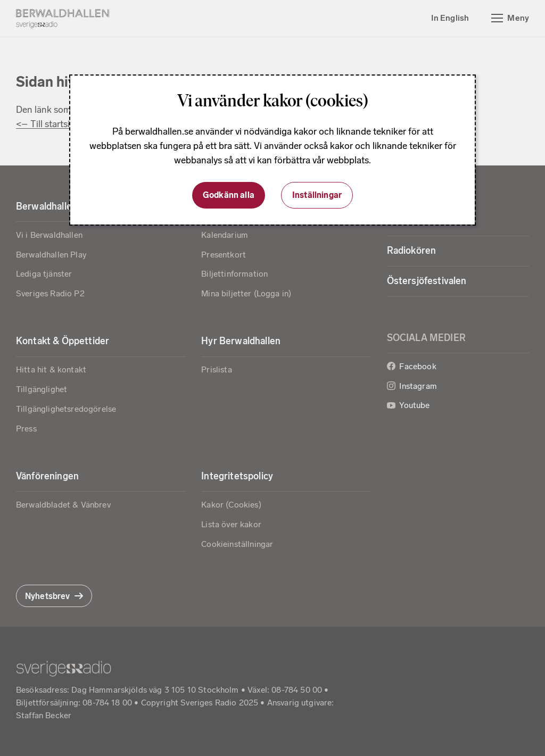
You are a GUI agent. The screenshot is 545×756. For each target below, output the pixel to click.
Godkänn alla (229, 195)
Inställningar (317, 195)
